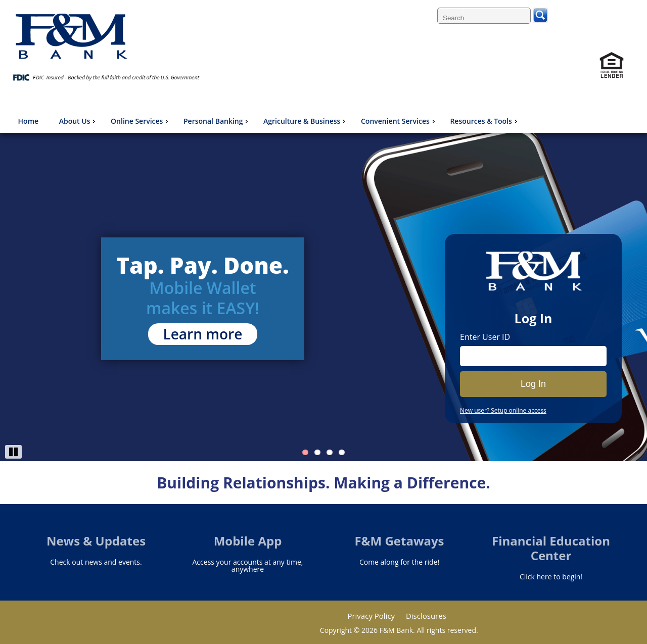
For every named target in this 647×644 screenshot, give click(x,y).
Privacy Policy (371, 616)
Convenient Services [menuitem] (399, 121)
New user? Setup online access (503, 411)
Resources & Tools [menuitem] (484, 121)
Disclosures (426, 616)
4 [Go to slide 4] (342, 452)
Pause (13, 452)
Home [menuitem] (29, 121)
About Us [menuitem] (79, 121)
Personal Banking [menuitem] (217, 121)
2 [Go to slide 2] (317, 452)
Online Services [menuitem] (141, 121)
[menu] (267, 121)
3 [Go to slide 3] (330, 452)
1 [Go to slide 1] (305, 452)
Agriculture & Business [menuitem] (306, 121)
